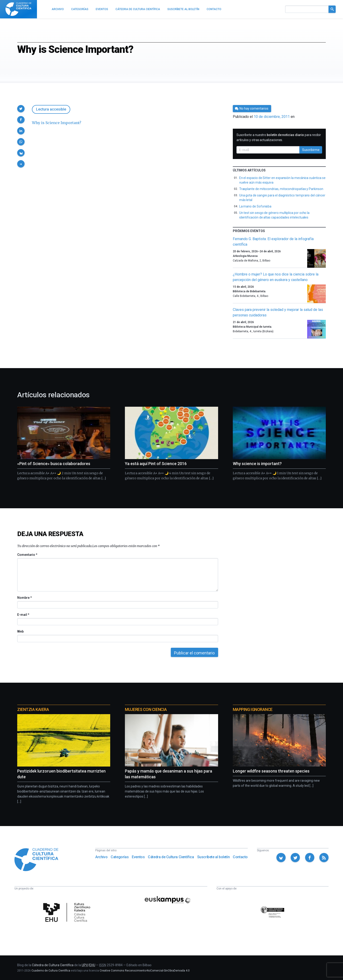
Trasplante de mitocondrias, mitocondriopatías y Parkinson (281, 189)
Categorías (120, 857)
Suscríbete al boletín (214, 857)
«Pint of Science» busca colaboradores (54, 464)
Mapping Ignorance (253, 709)
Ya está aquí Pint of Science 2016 (156, 464)
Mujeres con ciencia (146, 709)
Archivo (101, 857)
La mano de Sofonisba (255, 206)
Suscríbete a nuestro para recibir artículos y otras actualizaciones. (279, 137)
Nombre (24, 598)
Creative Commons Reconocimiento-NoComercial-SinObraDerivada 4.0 (145, 971)
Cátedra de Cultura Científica (171, 857)
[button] (21, 109)
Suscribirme (311, 150)
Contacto (240, 857)
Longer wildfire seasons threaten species (271, 771)
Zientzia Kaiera (33, 709)
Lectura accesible (51, 109)
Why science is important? (257, 464)
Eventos (138, 857)
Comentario (27, 555)
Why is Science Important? (57, 123)
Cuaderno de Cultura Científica (51, 971)
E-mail (23, 615)
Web (20, 631)
